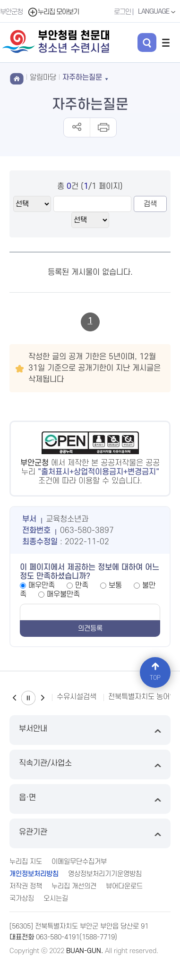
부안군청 (11, 12)
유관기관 (90, 833)
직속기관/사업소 (90, 765)
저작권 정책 (26, 886)
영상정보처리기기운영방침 (105, 874)
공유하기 (77, 127)
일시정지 (28, 698)
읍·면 (90, 799)
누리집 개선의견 (74, 886)
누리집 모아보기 (53, 12)
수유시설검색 (77, 697)
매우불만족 (63, 594)
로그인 (122, 12)
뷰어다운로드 (124, 886)
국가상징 (22, 899)
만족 (82, 585)
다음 (43, 698)
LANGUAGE (158, 12)
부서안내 (90, 730)
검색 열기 (147, 42)
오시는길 (56, 899)
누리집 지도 (26, 862)
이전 (14, 698)
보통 (115, 585)
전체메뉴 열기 (166, 42)
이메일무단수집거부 (79, 862)
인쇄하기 (103, 127)
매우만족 (42, 585)
